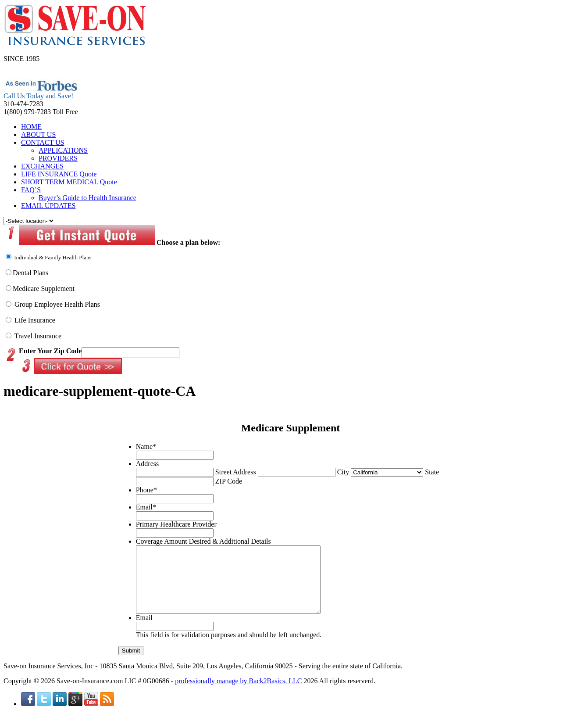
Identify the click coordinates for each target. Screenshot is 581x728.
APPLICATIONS (63, 150)
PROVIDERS (58, 158)
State (432, 472)
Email (146, 507)
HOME (31, 127)
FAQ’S (31, 190)
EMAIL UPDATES (48, 206)
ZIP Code (229, 481)
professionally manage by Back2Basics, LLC (238, 694)
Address (147, 464)
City (343, 472)
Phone (146, 490)
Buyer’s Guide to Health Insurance (87, 198)
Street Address (236, 472)
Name (146, 446)
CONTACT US (43, 142)
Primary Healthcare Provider (176, 524)
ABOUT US (38, 134)
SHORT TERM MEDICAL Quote (69, 182)
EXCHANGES (42, 166)
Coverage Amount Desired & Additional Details (203, 541)
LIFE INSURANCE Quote (59, 174)
